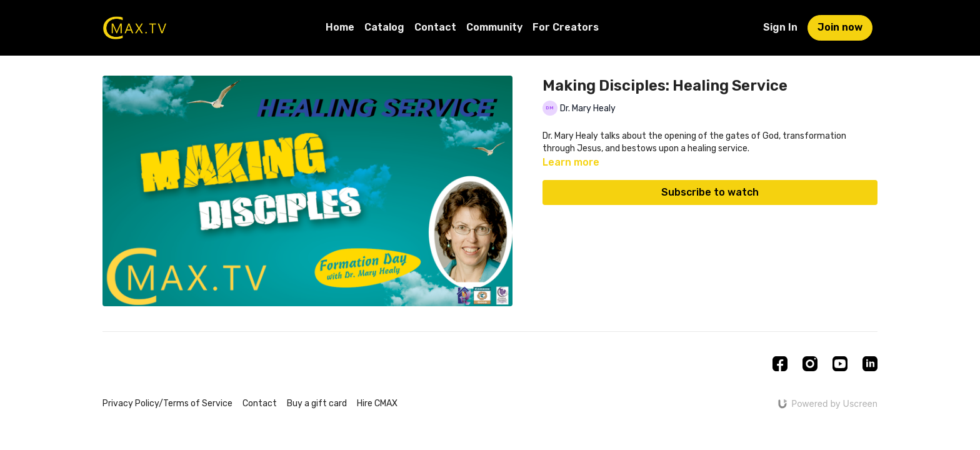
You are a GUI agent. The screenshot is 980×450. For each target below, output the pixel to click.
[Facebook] (780, 364)
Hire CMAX (377, 403)
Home (340, 27)
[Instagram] (810, 364)
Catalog (384, 27)
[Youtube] (840, 364)
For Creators (566, 27)
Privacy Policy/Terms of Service (167, 403)
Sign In (780, 27)
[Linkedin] (870, 364)
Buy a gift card (317, 403)
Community (494, 27)
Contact (435, 27)
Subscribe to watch (710, 192)
